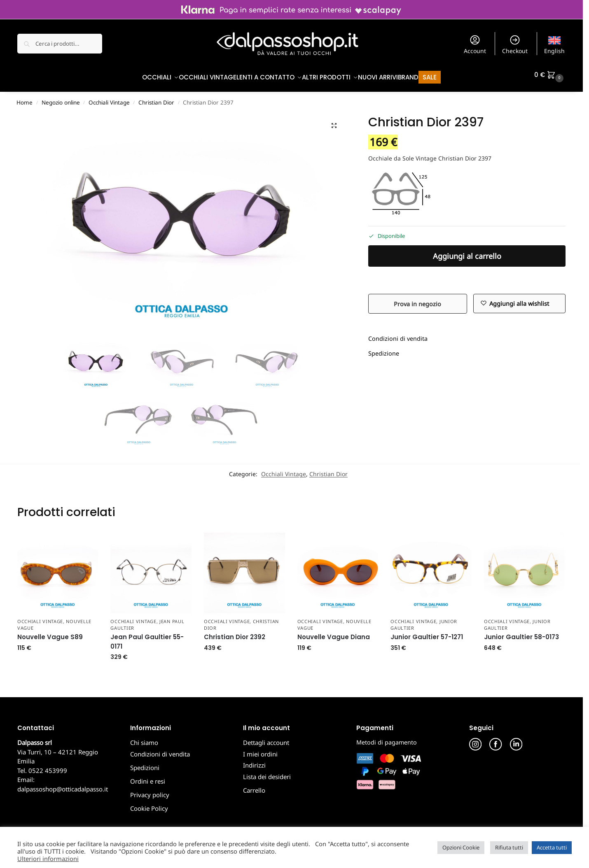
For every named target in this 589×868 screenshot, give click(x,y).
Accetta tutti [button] (552, 847)
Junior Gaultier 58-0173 (521, 633)
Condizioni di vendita (398, 334)
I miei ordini (260, 749)
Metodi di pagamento (387, 738)
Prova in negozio (417, 299)
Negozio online (61, 98)
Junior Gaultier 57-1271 (427, 633)
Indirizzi (254, 761)
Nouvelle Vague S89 (50, 633)
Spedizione (384, 349)
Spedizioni (145, 763)
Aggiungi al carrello (467, 252)
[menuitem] (555, 44)
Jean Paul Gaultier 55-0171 (147, 638)
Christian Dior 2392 (235, 633)
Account (475, 44)
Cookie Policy (149, 804)
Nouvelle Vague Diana (334, 633)
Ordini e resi (148, 777)
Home (25, 98)
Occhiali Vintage (109, 98)
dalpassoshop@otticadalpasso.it (63, 784)
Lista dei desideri (267, 772)
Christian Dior (156, 98)
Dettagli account (266, 738)
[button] (550, 75)
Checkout (515, 44)
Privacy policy (150, 790)
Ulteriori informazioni (48, 859)
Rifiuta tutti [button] (509, 847)
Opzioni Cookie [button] (461, 847)
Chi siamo (144, 738)
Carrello (254, 786)
